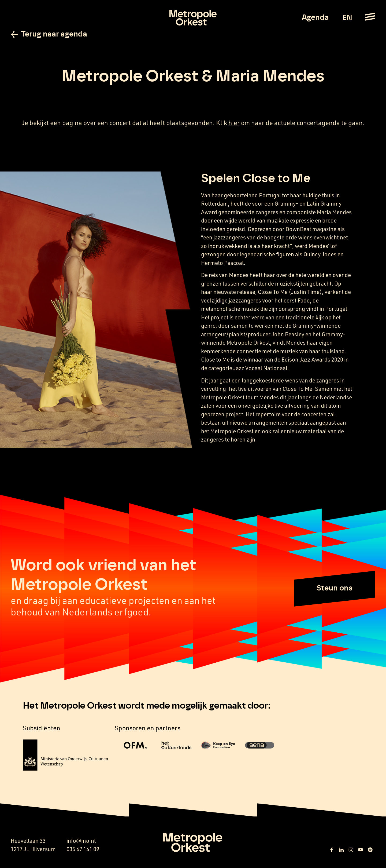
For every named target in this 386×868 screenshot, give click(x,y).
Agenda (315, 18)
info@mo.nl (81, 841)
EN (347, 18)
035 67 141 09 (83, 849)
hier (234, 123)
